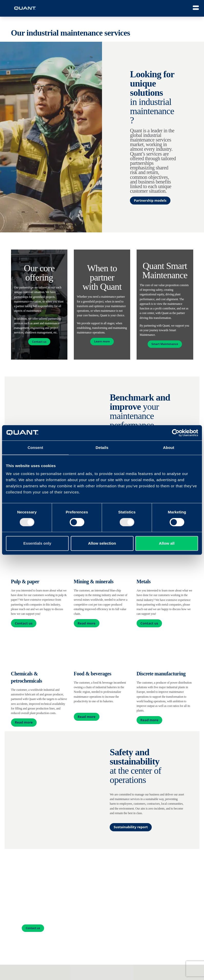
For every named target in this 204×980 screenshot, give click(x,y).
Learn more (102, 341)
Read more (87, 623)
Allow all (167, 543)
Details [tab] (102, 448)
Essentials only (37, 543)
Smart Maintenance (165, 344)
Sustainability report (131, 827)
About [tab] (169, 448)
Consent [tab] (35, 448)
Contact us (39, 342)
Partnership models (150, 200)
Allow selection (102, 543)
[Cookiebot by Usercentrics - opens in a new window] (176, 433)
